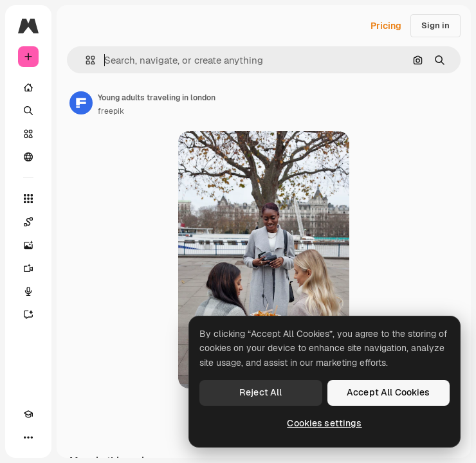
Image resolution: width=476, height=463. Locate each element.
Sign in (435, 25)
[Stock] (28, 134)
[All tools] (28, 199)
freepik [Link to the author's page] (111, 111)
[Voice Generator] (28, 291)
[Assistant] (28, 314)
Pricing (386, 26)
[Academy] (28, 414)
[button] (85, 60)
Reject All (261, 392)
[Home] (28, 87)
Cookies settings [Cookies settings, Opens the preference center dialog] (324, 423)
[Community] (28, 157)
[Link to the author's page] (81, 103)
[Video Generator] (28, 268)
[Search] (28, 111)
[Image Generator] (28, 245)
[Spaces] (28, 222)
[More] (28, 437)
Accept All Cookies (389, 392)
